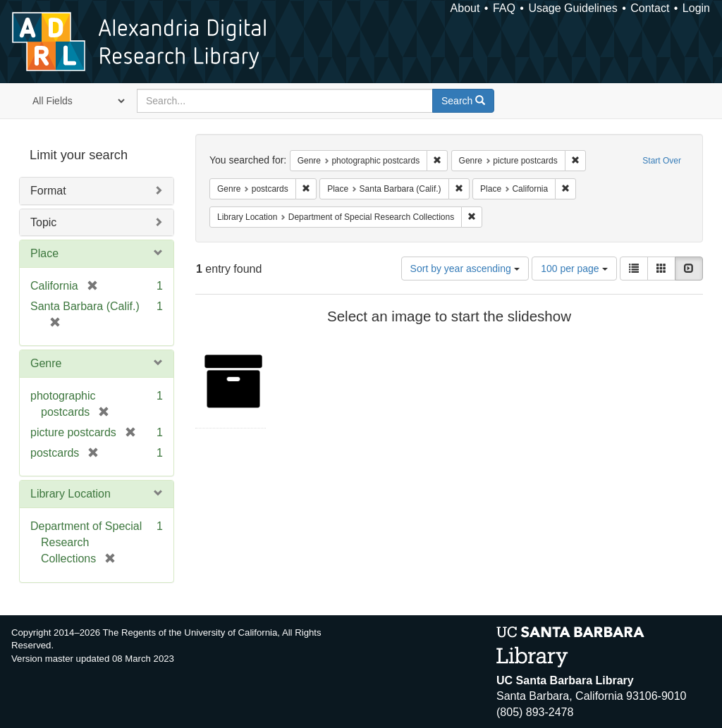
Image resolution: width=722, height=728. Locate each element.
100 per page (574, 269)
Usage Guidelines (573, 8)
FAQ (504, 8)
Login (696, 8)
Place (44, 253)
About (465, 8)
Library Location (71, 494)
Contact (650, 8)
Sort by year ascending (465, 269)
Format (48, 191)
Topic (43, 222)
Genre (46, 363)
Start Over (662, 161)
